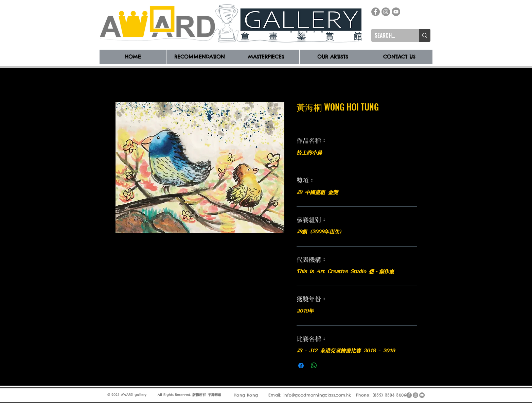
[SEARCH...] (390, 35)
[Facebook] (376, 12)
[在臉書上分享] (301, 366)
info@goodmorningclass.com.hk (317, 395)
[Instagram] (386, 12)
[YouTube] (396, 12)
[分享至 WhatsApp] (314, 366)
